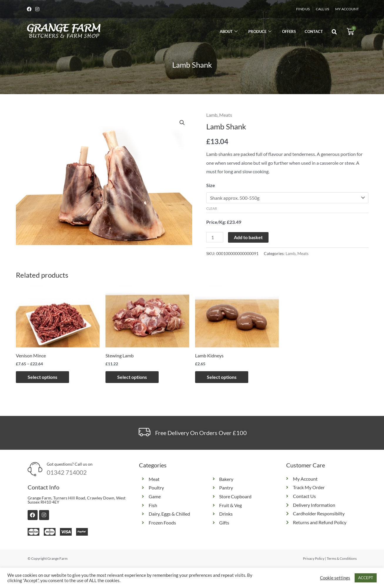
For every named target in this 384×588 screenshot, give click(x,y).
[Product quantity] (215, 237)
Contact (314, 31)
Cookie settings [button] (335, 578)
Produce (260, 31)
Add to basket (248, 237)
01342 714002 (67, 472)
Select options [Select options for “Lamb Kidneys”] (222, 377)
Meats (226, 115)
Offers (289, 31)
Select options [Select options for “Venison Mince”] (42, 377)
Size (211, 185)
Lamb (212, 115)
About (229, 31)
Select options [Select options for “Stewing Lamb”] (132, 377)
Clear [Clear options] (212, 208)
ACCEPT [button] (366, 578)
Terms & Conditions (342, 558)
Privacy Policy (314, 558)
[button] (334, 32)
